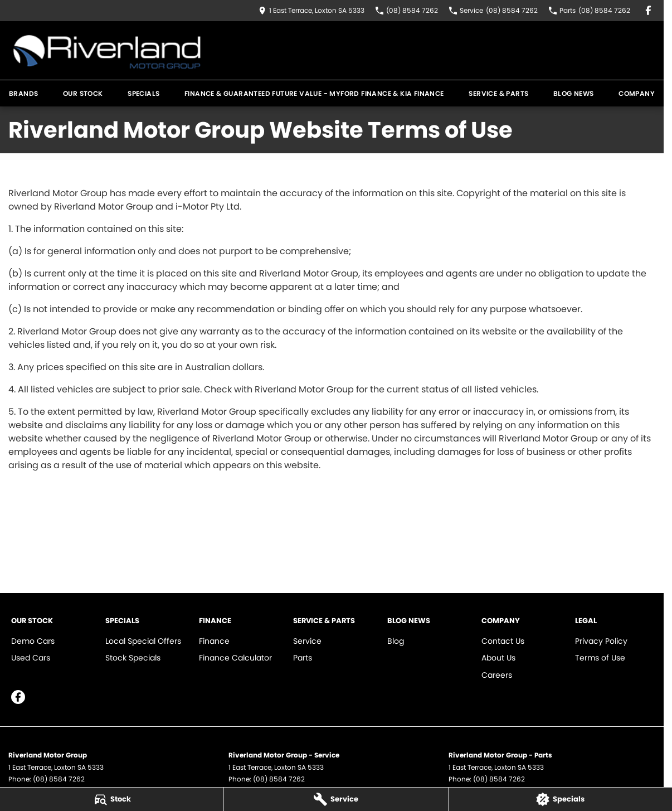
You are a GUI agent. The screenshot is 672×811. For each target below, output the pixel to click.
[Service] (336, 799)
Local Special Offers (143, 641)
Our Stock (83, 93)
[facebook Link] (648, 10)
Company (637, 93)
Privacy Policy (601, 641)
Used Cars (31, 658)
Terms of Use (600, 658)
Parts (303, 658)
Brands (23, 93)
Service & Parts (498, 93)
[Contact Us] (311, 10)
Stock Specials (133, 658)
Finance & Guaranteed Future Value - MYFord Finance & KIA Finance (314, 93)
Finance (214, 641)
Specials (143, 93)
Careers (497, 675)
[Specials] (560, 799)
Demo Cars (33, 641)
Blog (396, 641)
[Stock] (112, 799)
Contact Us (503, 641)
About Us (498, 658)
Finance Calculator (235, 658)
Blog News (574, 93)
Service (307, 641)
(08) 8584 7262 (59, 779)
